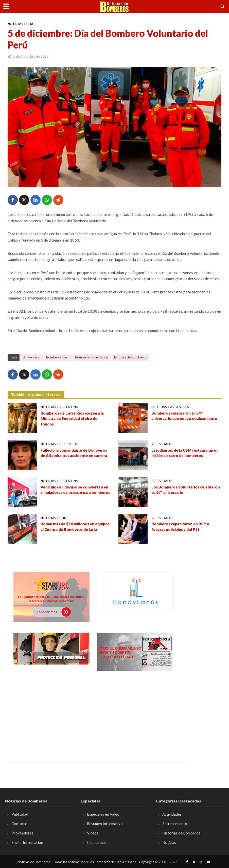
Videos (93, 833)
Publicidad (20, 814)
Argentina (69, 407)
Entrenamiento (175, 824)
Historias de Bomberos (181, 833)
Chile (64, 518)
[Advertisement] (51, 713)
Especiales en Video (103, 814)
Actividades (162, 444)
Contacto (19, 824)
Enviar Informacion (27, 842)
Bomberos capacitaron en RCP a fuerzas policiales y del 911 (180, 526)
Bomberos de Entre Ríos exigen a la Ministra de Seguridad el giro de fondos (72, 419)
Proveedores (22, 833)
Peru (30, 24)
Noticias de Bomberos (130, 357)
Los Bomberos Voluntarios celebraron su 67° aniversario (186, 490)
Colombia (68, 444)
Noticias (15, 24)
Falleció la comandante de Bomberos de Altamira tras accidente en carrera (74, 453)
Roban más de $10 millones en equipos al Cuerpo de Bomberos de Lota (75, 526)
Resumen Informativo (105, 824)
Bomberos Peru (58, 357)
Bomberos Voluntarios (92, 357)
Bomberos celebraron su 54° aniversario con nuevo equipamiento (184, 416)
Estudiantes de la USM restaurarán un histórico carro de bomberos (185, 453)
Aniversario (32, 357)
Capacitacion (98, 842)
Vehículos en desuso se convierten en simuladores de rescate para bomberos (75, 490)
